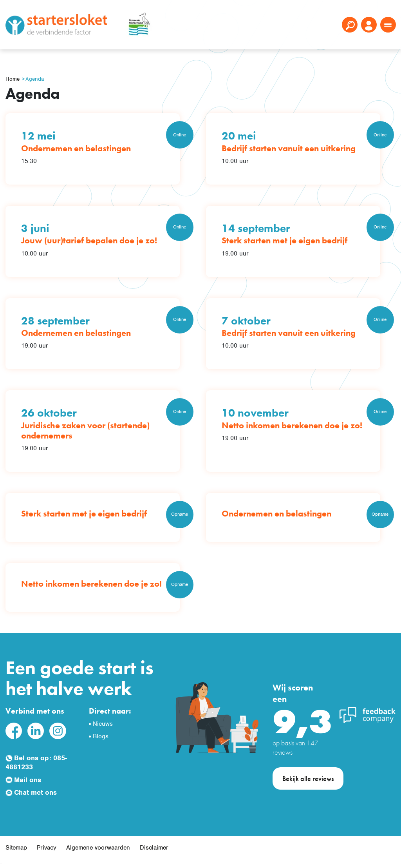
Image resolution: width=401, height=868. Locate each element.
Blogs (101, 736)
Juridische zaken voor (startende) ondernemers (85, 430)
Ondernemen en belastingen (76, 148)
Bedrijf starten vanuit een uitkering (289, 148)
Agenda (35, 79)
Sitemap (16, 848)
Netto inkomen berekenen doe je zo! (292, 425)
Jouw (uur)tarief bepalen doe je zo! (89, 240)
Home (13, 79)
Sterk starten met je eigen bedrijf (284, 240)
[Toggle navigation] (388, 25)
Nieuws (103, 724)
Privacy (47, 848)
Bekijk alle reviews (308, 778)
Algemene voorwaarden (98, 848)
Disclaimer (154, 848)
